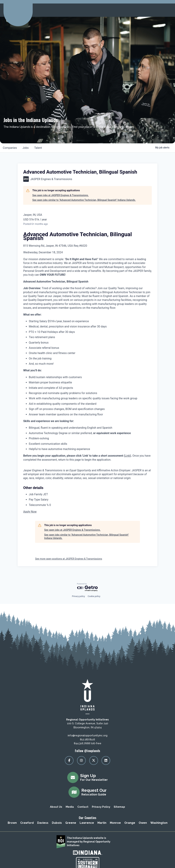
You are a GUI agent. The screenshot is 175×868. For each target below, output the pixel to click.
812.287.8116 (87, 740)
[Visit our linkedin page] (106, 760)
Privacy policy (78, 596)
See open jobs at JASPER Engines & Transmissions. (61, 195)
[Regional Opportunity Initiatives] (17, 9)
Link (127, 456)
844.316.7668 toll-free (88, 743)
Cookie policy (94, 596)
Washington (159, 823)
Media (70, 807)
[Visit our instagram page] (81, 760)
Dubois (57, 823)
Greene (71, 823)
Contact (83, 807)
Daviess (43, 823)
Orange (130, 823)
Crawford (27, 823)
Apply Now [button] (30, 512)
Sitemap (119, 807)
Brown (12, 823)
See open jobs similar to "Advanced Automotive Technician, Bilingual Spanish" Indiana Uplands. (84, 200)
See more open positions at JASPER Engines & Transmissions (69, 559)
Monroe (115, 823)
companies (10, 148)
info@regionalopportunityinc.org (88, 735)
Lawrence (87, 823)
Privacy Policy (101, 807)
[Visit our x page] (94, 760)
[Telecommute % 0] (90, 505)
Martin (102, 823)
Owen (143, 823)
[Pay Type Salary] (90, 500)
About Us (56, 807)
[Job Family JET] (90, 494)
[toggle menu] (168, 10)
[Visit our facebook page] (69, 760)
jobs (26, 148)
